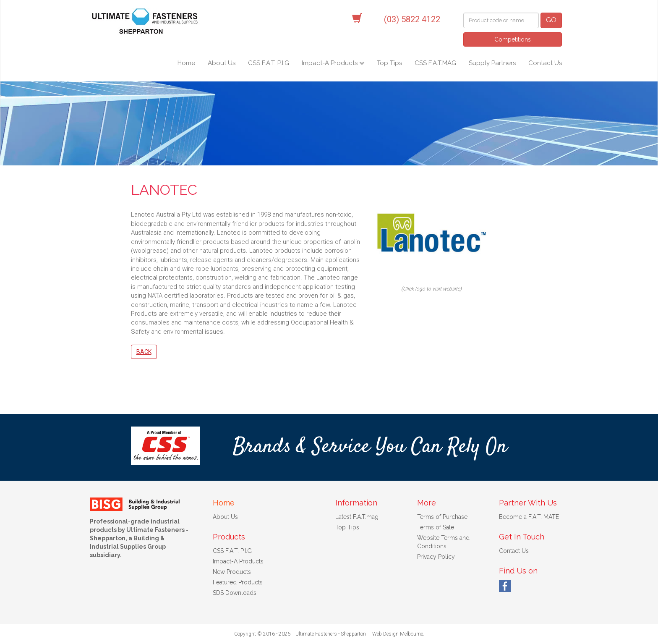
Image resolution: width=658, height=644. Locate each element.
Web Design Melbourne (398, 634)
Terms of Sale (436, 527)
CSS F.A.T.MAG (435, 63)
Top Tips (389, 63)
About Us (222, 63)
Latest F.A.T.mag (357, 517)
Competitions (513, 39)
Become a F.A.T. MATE (529, 517)
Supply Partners (492, 63)
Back (144, 352)
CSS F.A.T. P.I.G (269, 63)
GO (551, 20)
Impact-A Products (330, 63)
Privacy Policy (436, 557)
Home (186, 63)
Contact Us (545, 63)
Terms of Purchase (442, 517)
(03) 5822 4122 (412, 19)
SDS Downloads (235, 593)
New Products (232, 572)
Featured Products (238, 582)
